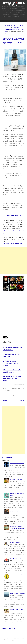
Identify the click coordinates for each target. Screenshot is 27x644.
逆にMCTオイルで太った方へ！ (16, 559)
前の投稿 (22, 401)
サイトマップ (20, 635)
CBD (5, 388)
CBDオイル (9, 388)
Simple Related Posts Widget (19, 384)
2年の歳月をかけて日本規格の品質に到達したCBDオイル (12, 349)
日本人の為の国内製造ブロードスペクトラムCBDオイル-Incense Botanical (12, 363)
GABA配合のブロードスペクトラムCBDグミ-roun (12, 356)
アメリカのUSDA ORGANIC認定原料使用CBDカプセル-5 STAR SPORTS (12, 379)
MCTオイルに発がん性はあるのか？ (17, 463)
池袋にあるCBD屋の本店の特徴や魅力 (17, 593)
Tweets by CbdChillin (9, 629)
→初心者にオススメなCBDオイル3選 (12, 244)
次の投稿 (5, 401)
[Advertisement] (13, 260)
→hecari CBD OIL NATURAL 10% (12, 216)
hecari (19, 388)
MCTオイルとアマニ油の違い (16, 479)
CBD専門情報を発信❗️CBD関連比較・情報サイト (13, 4)
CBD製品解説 (14, 388)
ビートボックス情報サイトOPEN (11, 457)
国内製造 (9, 390)
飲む (6, 390)
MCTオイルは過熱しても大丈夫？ (17, 542)
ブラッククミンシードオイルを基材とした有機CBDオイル (12, 371)
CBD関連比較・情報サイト (9, 635)
